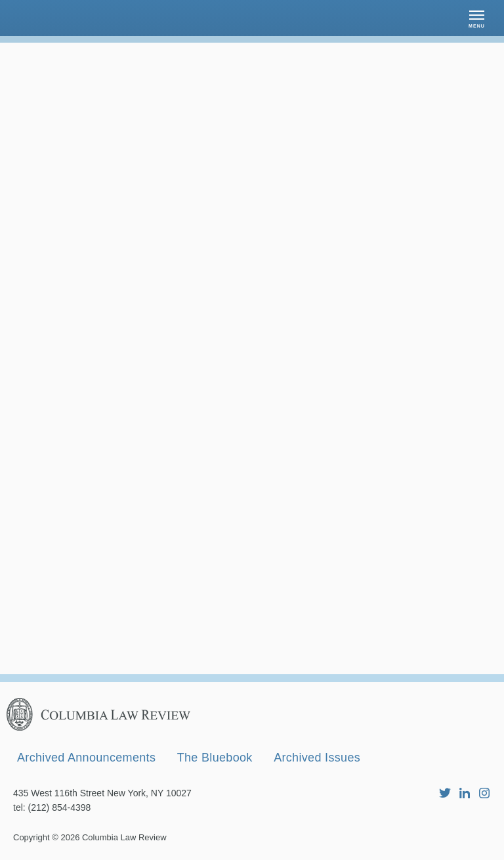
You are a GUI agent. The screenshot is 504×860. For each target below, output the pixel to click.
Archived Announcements (86, 758)
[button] (477, 18)
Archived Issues (317, 758)
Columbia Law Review (124, 837)
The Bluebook (215, 758)
